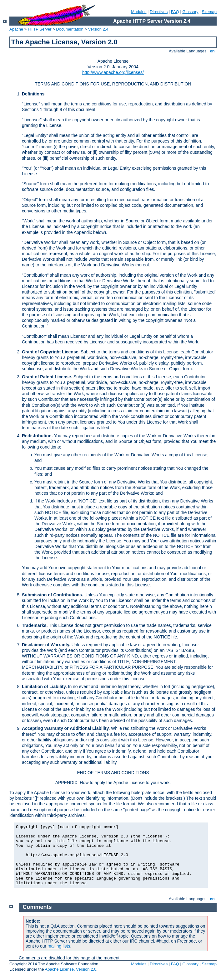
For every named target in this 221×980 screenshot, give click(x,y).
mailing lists (59, 946)
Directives (159, 12)
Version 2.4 (98, 29)
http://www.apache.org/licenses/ (113, 72)
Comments (37, 907)
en (212, 51)
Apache (16, 29)
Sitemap (209, 12)
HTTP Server (40, 29)
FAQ (175, 12)
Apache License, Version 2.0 (70, 969)
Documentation (70, 29)
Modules (139, 12)
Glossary (190, 12)
